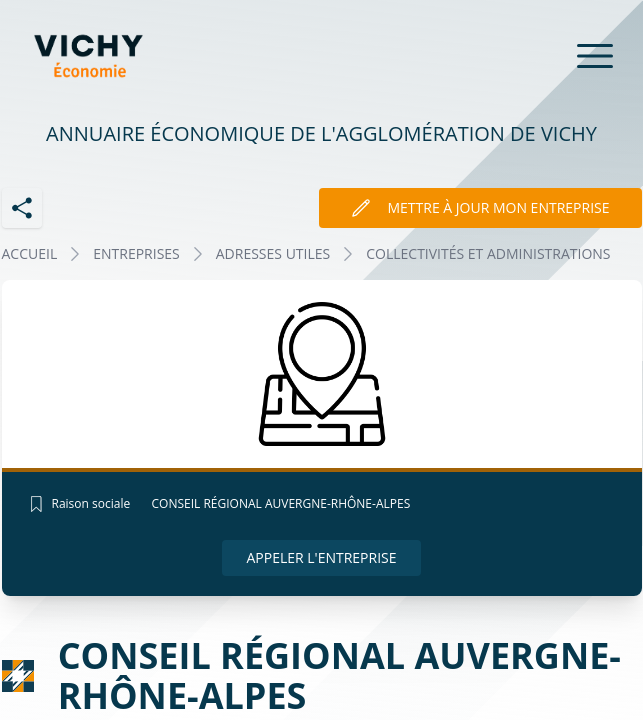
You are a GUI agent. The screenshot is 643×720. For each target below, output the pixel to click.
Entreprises (136, 253)
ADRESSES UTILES (273, 253)
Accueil (30, 253)
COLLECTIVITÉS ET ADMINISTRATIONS (488, 253)
